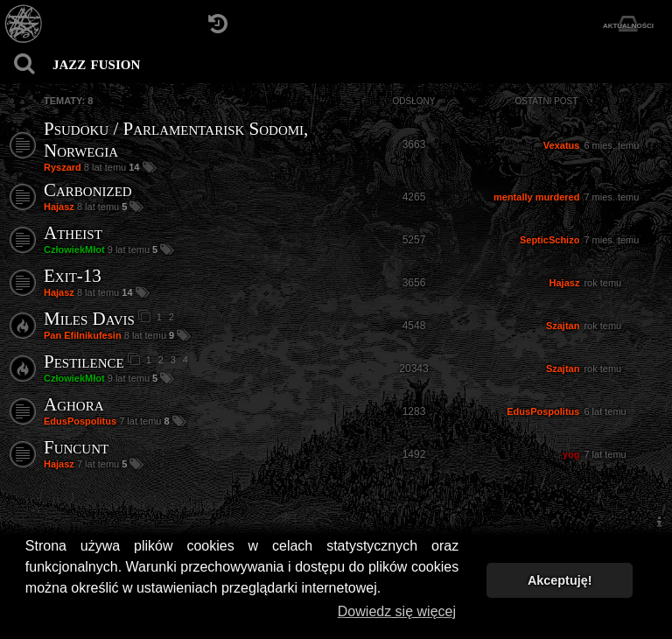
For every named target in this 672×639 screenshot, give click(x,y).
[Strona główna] (24, 24)
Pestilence (84, 362)
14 (135, 167)
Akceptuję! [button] (560, 580)
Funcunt (76, 447)
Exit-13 (73, 276)
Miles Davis (89, 319)
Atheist (73, 233)
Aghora (74, 404)
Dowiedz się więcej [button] (397, 611)
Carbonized (88, 190)
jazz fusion (96, 63)
